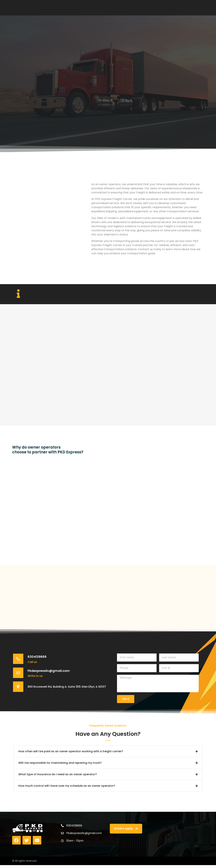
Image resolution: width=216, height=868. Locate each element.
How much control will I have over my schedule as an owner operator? (67, 789)
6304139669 (39, 660)
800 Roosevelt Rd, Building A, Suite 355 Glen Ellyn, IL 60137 (64, 693)
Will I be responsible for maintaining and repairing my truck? (60, 766)
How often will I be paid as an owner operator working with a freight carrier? (71, 754)
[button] (108, 754)
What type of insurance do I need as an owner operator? (58, 777)
